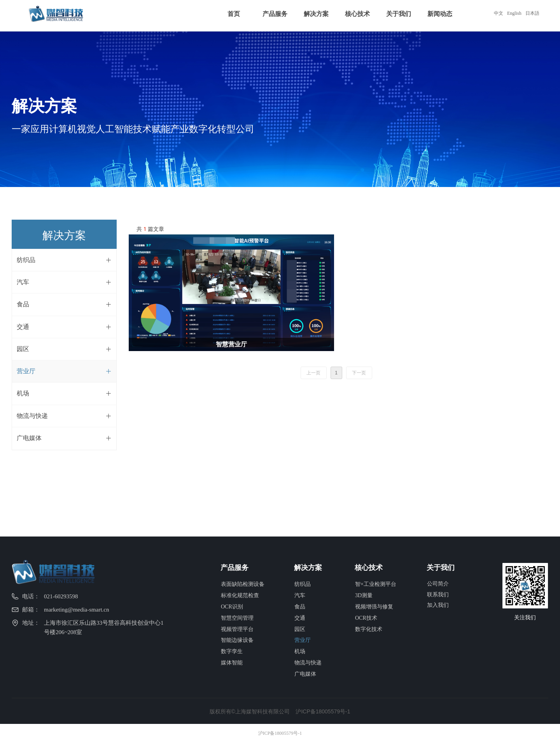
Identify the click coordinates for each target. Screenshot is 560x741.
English (514, 13)
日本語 (532, 13)
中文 (499, 13)
